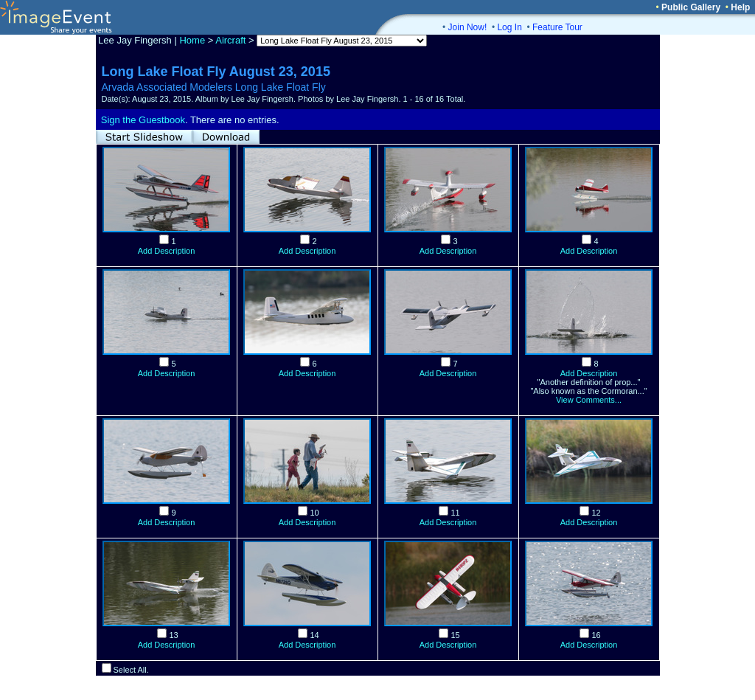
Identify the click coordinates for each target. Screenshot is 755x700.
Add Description (167, 251)
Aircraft (230, 40)
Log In (509, 27)
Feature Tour (557, 27)
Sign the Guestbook (143, 120)
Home (192, 40)
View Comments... (589, 400)
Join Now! (468, 27)
